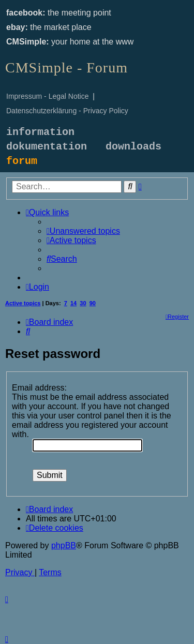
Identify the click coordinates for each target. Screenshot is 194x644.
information (40, 132)
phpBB (64, 545)
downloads (133, 147)
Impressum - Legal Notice (48, 96)
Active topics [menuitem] (23, 303)
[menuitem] (83, 231)
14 (73, 303)
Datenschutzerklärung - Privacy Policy (67, 111)
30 (83, 303)
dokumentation (47, 147)
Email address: (39, 388)
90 (93, 303)
